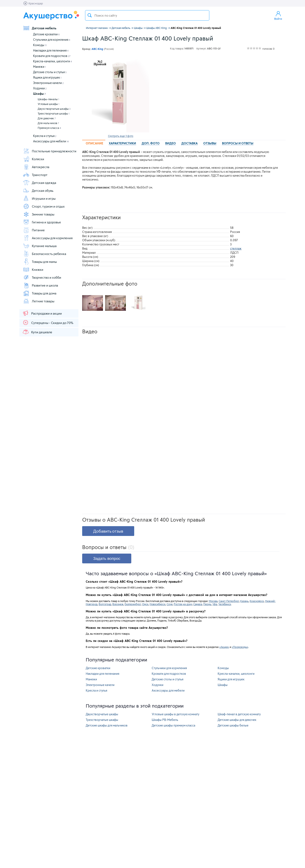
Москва (213, 601)
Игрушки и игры (39, 198)
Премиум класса (49, 128)
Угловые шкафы (48, 104)
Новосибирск (157, 604)
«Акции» (224, 647)
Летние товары (39, 301)
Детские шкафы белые (233, 725)
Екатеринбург (133, 604)
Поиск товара (90, 15)
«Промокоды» (240, 647)
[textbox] (147, 15)
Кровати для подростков (52, 56)
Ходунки (40, 88)
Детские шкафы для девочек (237, 720)
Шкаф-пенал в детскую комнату (239, 714)
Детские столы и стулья (50, 72)
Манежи (39, 67)
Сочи (170, 604)
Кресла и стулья (45, 136)
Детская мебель (40, 28)
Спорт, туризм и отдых (44, 206)
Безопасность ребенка (45, 254)
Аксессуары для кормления (48, 238)
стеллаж (236, 248)
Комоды (40, 45)
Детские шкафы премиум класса (173, 725)
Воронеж (118, 604)
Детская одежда (40, 183)
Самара (198, 604)
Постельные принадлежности (50, 151)
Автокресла (36, 167)
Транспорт (35, 175)
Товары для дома (40, 293)
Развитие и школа (40, 285)
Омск (145, 604)
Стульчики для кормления (52, 40)
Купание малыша (40, 246)
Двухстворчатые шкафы (54, 109)
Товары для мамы (40, 262)
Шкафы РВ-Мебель (165, 720)
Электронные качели (48, 83)
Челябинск (225, 604)
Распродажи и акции (42, 313)
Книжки (33, 270)
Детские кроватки (46, 34)
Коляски (33, 159)
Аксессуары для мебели (51, 141)
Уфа (215, 604)
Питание (34, 230)
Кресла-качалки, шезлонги (52, 61)
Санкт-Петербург (229, 601)
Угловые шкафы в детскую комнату (175, 714)
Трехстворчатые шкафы (54, 113)
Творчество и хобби (42, 277)
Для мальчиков (48, 123)
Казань (244, 601)
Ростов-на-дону (183, 604)
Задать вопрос (107, 558)
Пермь (207, 604)
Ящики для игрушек (47, 77)
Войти (278, 15)
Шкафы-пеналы (48, 99)
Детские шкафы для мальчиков (107, 725)
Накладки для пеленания (51, 50)
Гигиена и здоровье (42, 222)
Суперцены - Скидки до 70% (48, 323)
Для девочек (47, 118)
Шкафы (39, 94)
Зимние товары (39, 214)
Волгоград (105, 604)
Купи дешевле (37, 332)
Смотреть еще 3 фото (121, 136)
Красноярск (257, 601)
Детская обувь (38, 191)
